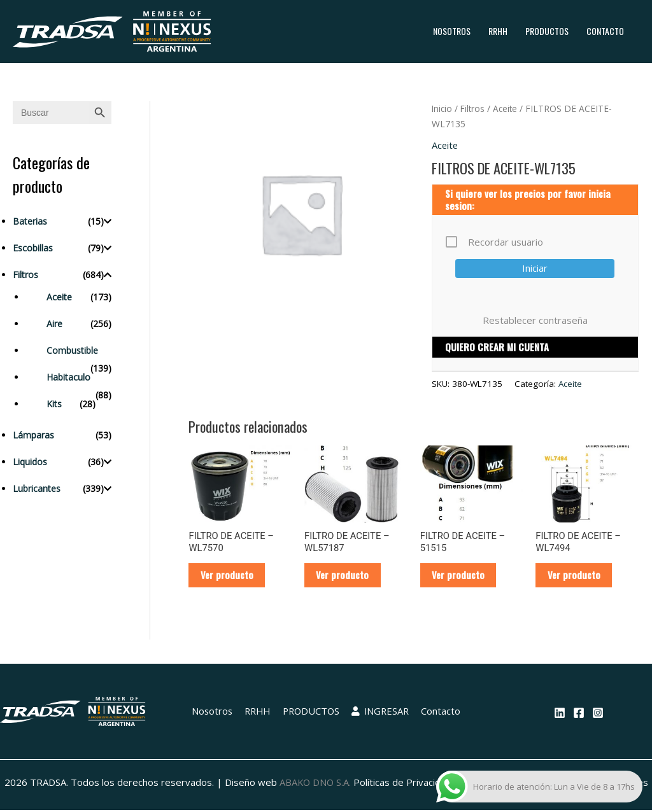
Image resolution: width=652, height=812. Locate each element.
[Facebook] (579, 714)
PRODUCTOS (547, 31)
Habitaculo (68, 377)
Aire (54, 324)
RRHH (498, 31)
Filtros (25, 275)
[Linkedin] (560, 714)
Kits (54, 404)
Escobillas (33, 248)
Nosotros (452, 31)
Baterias (30, 221)
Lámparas (33, 435)
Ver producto (228, 576)
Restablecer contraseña (535, 320)
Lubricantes (37, 488)
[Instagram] (598, 714)
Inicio (443, 108)
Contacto (605, 31)
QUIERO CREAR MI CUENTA (497, 347)
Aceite (59, 297)
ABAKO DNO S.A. (315, 783)
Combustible (72, 350)
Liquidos (30, 462)
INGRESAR (380, 713)
